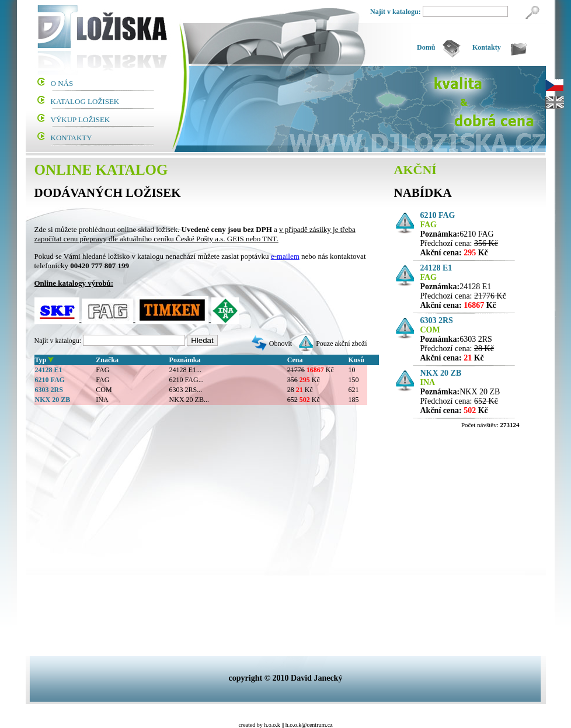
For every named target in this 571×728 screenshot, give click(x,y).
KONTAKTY (72, 138)
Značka (107, 360)
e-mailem (285, 256)
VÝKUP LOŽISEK (81, 119)
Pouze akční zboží (341, 344)
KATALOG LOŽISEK (85, 101)
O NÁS (62, 83)
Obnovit (281, 344)
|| (283, 725)
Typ (41, 360)
